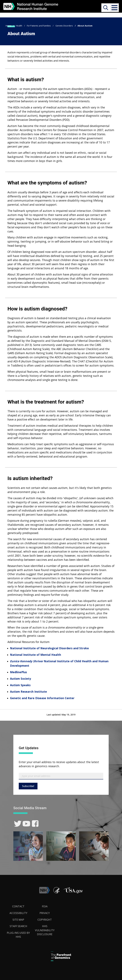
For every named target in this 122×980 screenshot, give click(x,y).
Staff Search (18, 926)
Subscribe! (28, 786)
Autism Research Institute (28, 692)
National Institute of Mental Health (36, 655)
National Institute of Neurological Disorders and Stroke (49, 648)
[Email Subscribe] (61, 776)
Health (19, 26)
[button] (114, 8)
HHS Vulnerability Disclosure (45, 930)
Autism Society (20, 679)
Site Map (18, 920)
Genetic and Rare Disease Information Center (42, 698)
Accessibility (18, 913)
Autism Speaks (20, 685)
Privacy (45, 913)
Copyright (45, 920)
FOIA (45, 906)
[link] (18, 824)
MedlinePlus (18, 672)
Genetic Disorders (64, 26)
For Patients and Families (39, 26)
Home (8, 26)
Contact (18, 906)
